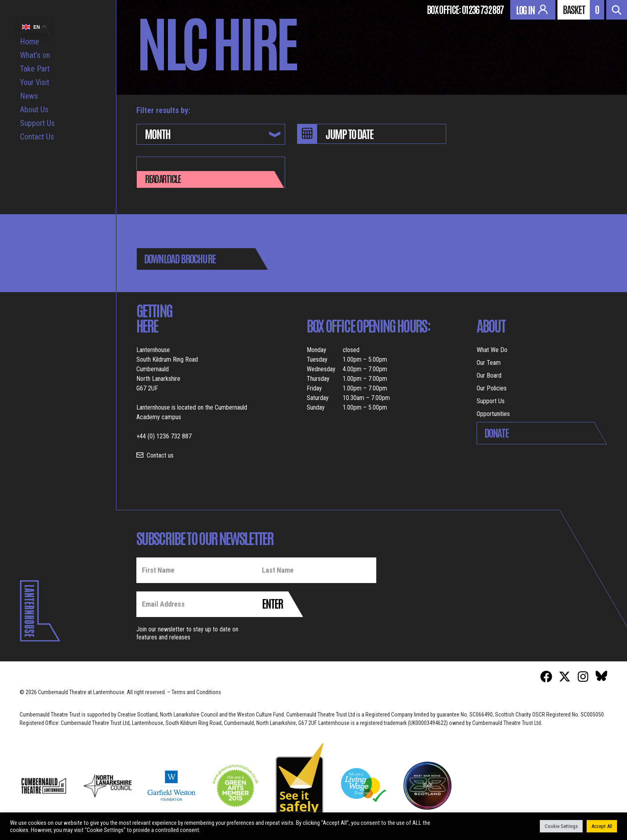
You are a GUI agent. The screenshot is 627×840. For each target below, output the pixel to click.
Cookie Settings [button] (561, 826)
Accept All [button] (602, 826)
